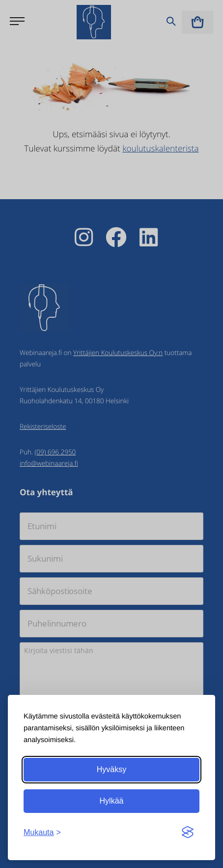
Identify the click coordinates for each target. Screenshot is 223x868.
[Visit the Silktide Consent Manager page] (188, 833)
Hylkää (112, 801)
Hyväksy (111, 769)
